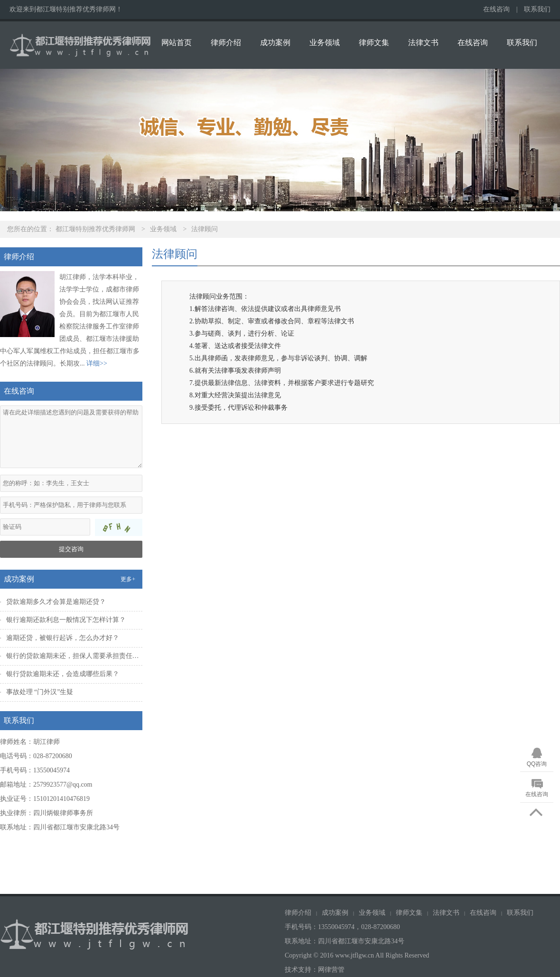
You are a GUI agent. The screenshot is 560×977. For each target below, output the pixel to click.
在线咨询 (496, 9)
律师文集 (374, 42)
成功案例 (275, 42)
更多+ (128, 579)
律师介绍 (226, 42)
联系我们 (537, 9)
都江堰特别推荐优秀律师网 (95, 229)
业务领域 (325, 42)
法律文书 (423, 42)
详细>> (97, 363)
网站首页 (177, 42)
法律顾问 (205, 229)
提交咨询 (71, 549)
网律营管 (331, 970)
